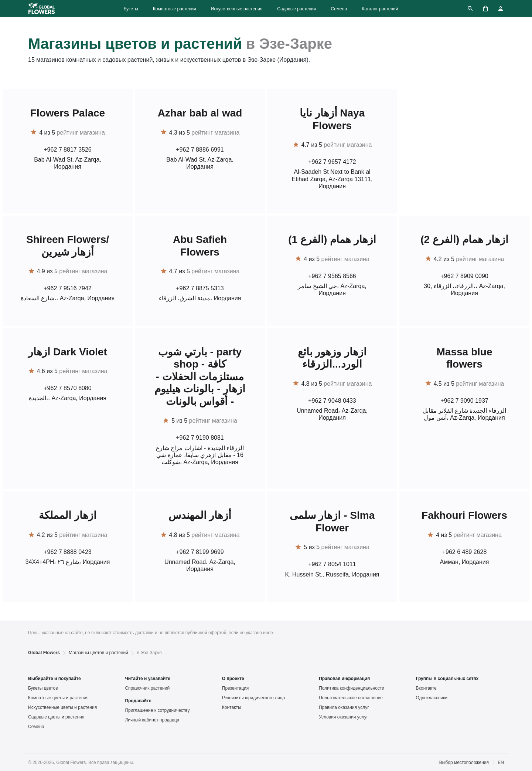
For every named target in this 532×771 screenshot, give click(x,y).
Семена (339, 9)
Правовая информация (344, 679)
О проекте (233, 679)
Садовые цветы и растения (56, 717)
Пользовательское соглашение (351, 698)
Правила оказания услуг (344, 707)
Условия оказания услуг (343, 717)
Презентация (236, 688)
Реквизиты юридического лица (254, 698)
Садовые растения (296, 9)
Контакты (232, 707)
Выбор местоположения (464, 762)
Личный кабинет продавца (152, 720)
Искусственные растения (237, 9)
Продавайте (138, 701)
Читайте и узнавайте (148, 679)
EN (501, 762)
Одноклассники (432, 698)
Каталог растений (380, 9)
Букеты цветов (43, 688)
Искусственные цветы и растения (62, 707)
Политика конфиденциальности (352, 688)
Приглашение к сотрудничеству (157, 710)
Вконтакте (426, 688)
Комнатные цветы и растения (58, 698)
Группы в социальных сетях (447, 679)
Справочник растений (147, 688)
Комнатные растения (175, 9)
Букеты (131, 9)
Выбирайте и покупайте (54, 679)
